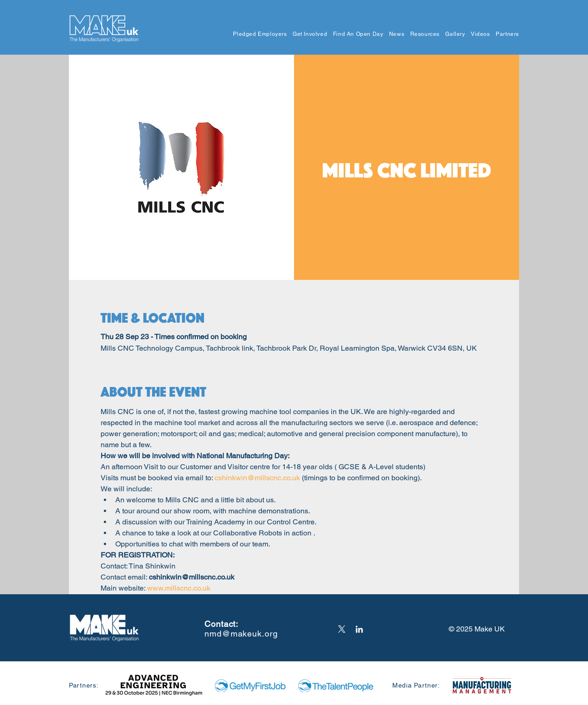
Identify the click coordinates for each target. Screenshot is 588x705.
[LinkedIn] (359, 629)
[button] (257, 34)
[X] (342, 629)
